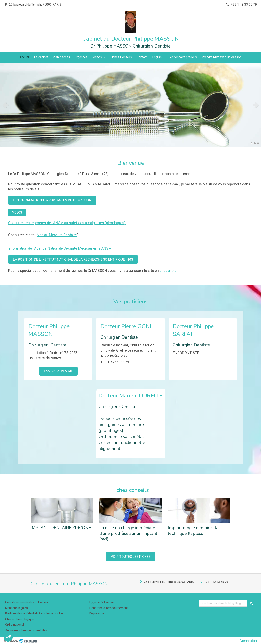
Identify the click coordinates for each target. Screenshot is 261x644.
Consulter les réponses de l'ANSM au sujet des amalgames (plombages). (67, 223)
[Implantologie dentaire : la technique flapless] (199, 511)
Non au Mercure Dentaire (57, 235)
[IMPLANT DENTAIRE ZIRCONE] (62, 511)
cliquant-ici (169, 271)
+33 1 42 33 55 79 (216, 582)
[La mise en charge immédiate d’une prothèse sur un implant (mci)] (131, 511)
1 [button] (252, 143)
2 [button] (255, 143)
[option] (130, 105)
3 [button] (258, 143)
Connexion (248, 641)
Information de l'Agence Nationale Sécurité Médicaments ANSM (60, 248)
